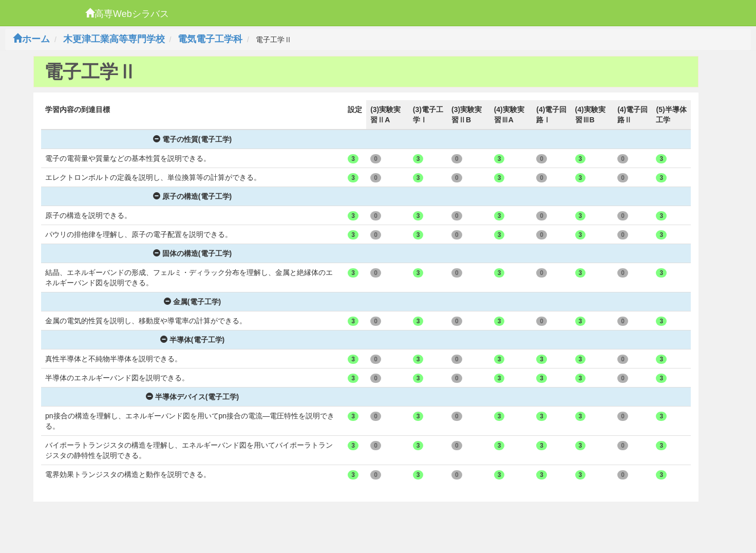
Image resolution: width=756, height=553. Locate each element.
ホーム (31, 39)
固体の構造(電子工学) (192, 253)
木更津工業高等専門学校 (114, 39)
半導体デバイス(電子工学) (192, 397)
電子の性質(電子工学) (192, 139)
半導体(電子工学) (192, 340)
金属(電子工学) (192, 302)
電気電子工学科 (210, 39)
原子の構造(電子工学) (192, 196)
